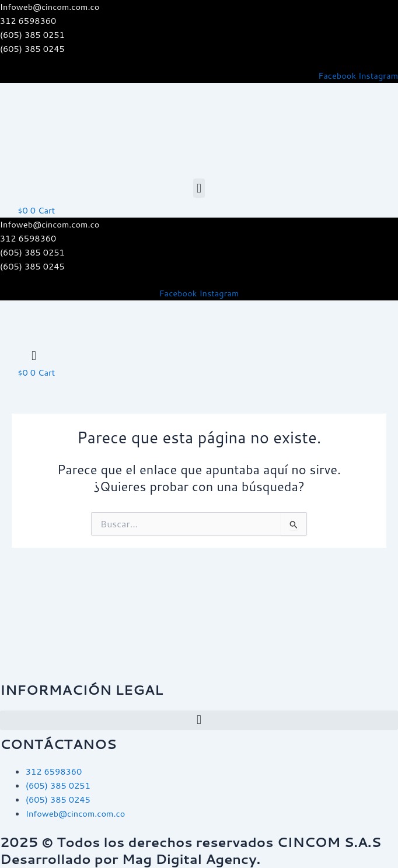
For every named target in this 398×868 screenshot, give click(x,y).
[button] (199, 188)
